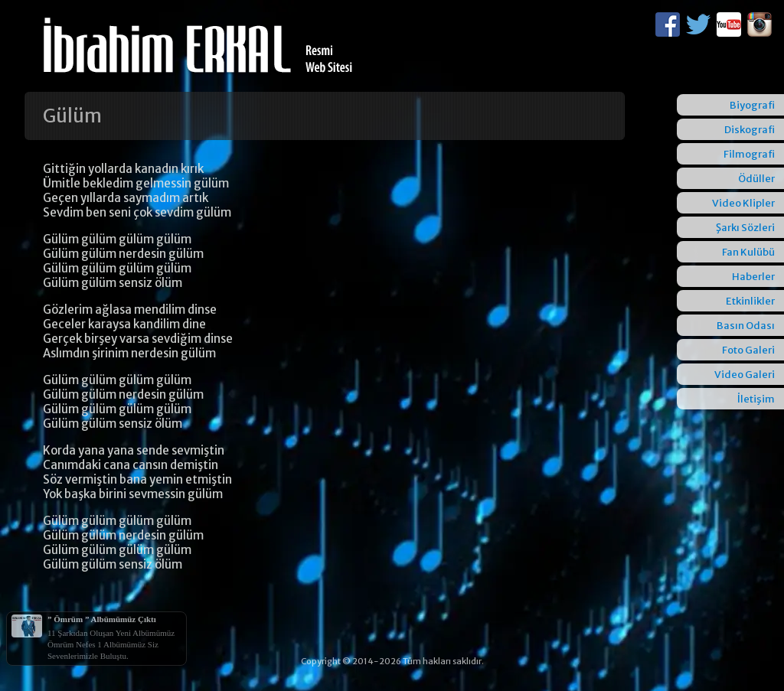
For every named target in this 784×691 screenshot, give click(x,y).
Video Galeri (745, 375)
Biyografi (752, 105)
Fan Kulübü (748, 252)
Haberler (753, 277)
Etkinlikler (750, 301)
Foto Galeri (748, 350)
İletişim (756, 399)
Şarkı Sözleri (745, 228)
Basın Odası (746, 326)
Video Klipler (743, 203)
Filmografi (749, 154)
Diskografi (750, 130)
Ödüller (756, 179)
